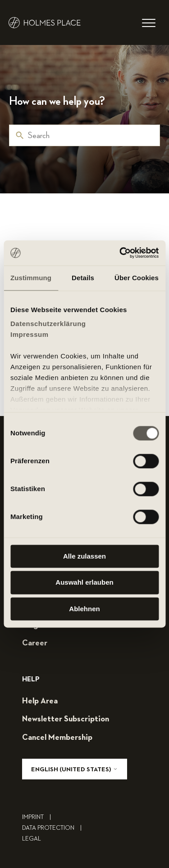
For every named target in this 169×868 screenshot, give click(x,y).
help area (40, 701)
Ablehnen (84, 609)
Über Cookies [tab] (137, 278)
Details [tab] (83, 278)
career (35, 643)
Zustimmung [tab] (31, 278)
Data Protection (54, 828)
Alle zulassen (84, 556)
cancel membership (57, 738)
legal (32, 839)
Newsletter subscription (66, 719)
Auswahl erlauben (84, 583)
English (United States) (75, 769)
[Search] (84, 135)
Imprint (39, 817)
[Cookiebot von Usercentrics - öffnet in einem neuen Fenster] (120, 253)
